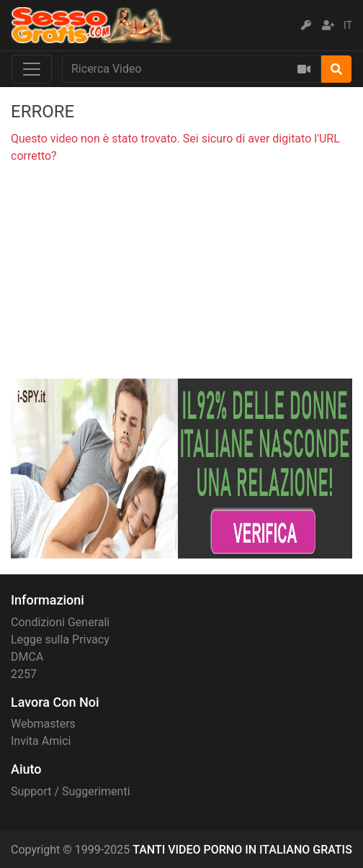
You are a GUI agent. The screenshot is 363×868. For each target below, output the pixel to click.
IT (348, 25)
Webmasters (43, 724)
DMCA (27, 657)
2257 (24, 674)
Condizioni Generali (60, 622)
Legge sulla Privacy (60, 639)
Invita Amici (41, 741)
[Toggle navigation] (32, 69)
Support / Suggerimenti (71, 791)
